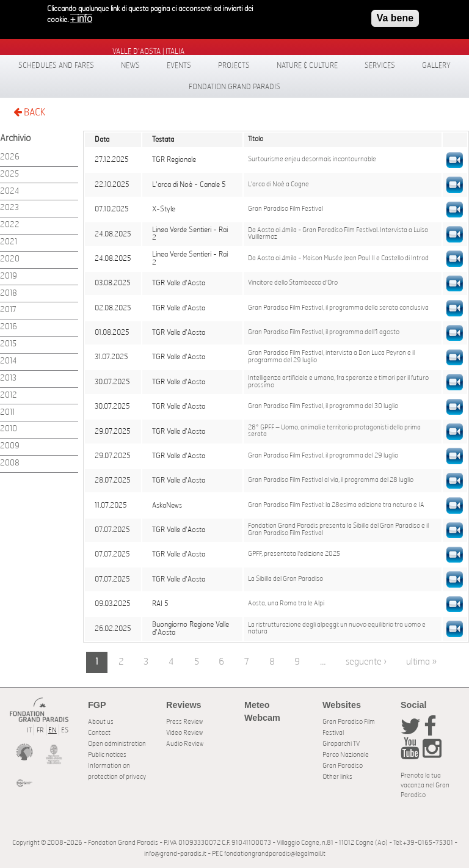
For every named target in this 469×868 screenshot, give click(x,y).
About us (101, 722)
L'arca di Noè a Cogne (278, 184)
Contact (99, 733)
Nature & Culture (307, 65)
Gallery (436, 65)
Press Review (184, 722)
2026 (10, 157)
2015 (8, 344)
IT (29, 730)
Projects (234, 65)
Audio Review (185, 744)
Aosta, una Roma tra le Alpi (286, 604)
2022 (10, 225)
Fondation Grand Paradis (234, 87)
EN (53, 730)
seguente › (366, 662)
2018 (9, 294)
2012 (9, 396)
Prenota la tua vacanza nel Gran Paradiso (425, 785)
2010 (9, 429)
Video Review (184, 733)
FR (40, 730)
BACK (29, 112)
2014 (8, 361)
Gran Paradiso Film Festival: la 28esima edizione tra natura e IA (336, 505)
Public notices (107, 755)
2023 (9, 208)
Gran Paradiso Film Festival (285, 209)
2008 (10, 463)
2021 (9, 242)
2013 (8, 378)
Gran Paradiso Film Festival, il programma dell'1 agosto (324, 332)
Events (179, 65)
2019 (9, 276)
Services (380, 65)
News (130, 65)
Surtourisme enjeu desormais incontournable (312, 159)
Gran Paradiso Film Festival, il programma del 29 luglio (323, 456)
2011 (7, 413)
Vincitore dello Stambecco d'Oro (293, 283)
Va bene (395, 14)
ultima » (421, 662)
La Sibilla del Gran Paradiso (285, 579)
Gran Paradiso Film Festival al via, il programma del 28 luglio (331, 480)
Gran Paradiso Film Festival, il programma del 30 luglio (323, 406)
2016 (9, 327)
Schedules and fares (56, 65)
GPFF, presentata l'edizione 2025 (294, 554)
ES (65, 730)
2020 (10, 259)
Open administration (117, 744)
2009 (10, 446)
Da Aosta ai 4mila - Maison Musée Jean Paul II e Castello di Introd (338, 258)
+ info (81, 15)
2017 (8, 310)
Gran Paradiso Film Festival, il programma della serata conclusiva (338, 308)
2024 (9, 191)
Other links (337, 777)
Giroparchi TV (341, 744)
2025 (9, 174)
